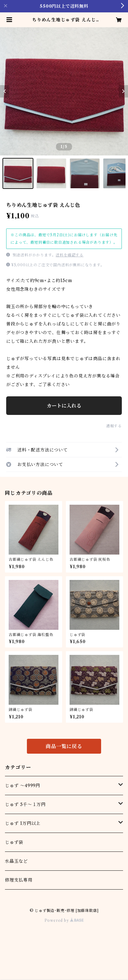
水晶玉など (16, 861)
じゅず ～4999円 (23, 786)
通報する (114, 426)
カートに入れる (64, 406)
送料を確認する (70, 255)
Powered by (64, 920)
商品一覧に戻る (64, 746)
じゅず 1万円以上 (23, 823)
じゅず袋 (14, 842)
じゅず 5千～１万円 (25, 804)
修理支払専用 (19, 880)
